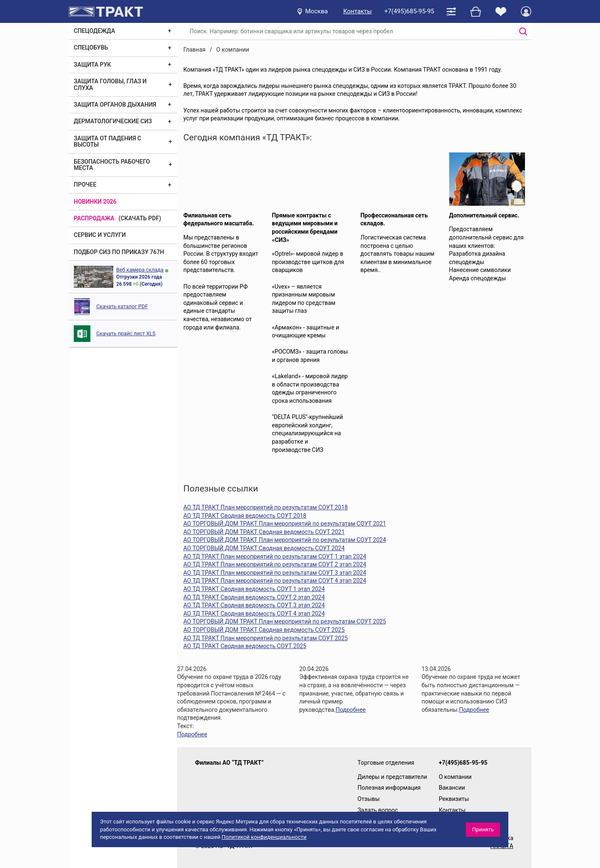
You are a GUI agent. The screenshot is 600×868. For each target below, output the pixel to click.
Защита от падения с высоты (107, 141)
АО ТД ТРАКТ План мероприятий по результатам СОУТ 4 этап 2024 (275, 581)
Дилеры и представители (392, 777)
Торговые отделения (386, 763)
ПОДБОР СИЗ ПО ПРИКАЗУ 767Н (119, 252)
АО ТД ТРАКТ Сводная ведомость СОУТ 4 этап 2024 (254, 614)
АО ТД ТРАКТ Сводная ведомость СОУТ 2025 (245, 646)
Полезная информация (389, 788)
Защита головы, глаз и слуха (110, 84)
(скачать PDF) (140, 218)
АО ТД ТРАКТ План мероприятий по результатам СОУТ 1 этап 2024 (275, 556)
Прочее (85, 185)
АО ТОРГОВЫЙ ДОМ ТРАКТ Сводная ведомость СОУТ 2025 (264, 630)
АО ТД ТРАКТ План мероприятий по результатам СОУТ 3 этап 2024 (275, 573)
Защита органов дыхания (115, 105)
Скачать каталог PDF (122, 306)
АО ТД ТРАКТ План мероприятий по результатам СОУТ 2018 (266, 507)
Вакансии (452, 788)
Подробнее (192, 734)
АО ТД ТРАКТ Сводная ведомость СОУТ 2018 (245, 516)
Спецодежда (94, 31)
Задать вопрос (378, 810)
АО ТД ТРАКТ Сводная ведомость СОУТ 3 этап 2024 (254, 605)
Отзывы (369, 799)
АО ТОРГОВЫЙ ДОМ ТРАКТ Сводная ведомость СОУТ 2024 (264, 548)
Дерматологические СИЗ (113, 121)
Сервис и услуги (100, 235)
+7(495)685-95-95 (409, 11)
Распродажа (94, 218)
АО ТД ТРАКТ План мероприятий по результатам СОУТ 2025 (266, 638)
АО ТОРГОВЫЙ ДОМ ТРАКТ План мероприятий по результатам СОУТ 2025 (285, 621)
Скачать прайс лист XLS (126, 333)
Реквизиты (454, 799)
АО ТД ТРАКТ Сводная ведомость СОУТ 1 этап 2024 (254, 589)
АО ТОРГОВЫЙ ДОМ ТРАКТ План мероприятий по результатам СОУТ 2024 (285, 540)
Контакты (358, 11)
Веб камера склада (140, 270)
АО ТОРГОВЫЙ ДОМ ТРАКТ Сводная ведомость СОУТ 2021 (264, 532)
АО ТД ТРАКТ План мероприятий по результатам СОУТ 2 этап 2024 (275, 564)
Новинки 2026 (95, 202)
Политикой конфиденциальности (264, 837)
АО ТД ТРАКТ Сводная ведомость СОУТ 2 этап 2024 (254, 597)
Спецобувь (91, 47)
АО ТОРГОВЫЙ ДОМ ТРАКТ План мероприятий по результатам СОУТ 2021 (285, 524)
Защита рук (92, 65)
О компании (455, 777)
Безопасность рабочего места (112, 165)
